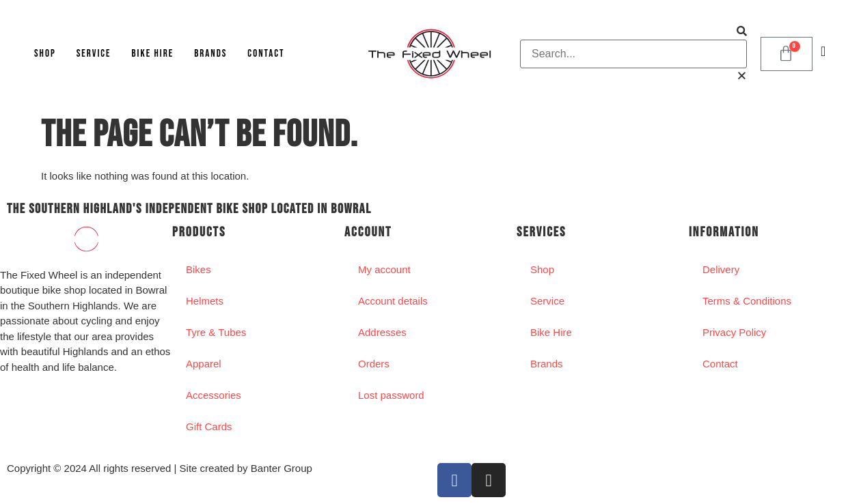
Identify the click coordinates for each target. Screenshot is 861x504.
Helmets (205, 301)
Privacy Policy (734, 332)
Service (94, 54)
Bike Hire (152, 54)
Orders (374, 364)
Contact (266, 54)
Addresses (382, 332)
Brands (210, 54)
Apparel (204, 364)
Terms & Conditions (747, 301)
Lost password (391, 395)
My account (384, 269)
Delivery (721, 269)
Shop (45, 54)
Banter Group (282, 468)
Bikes (199, 269)
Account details (393, 301)
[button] (633, 32)
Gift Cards (209, 426)
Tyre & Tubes (216, 332)
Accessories (214, 395)
